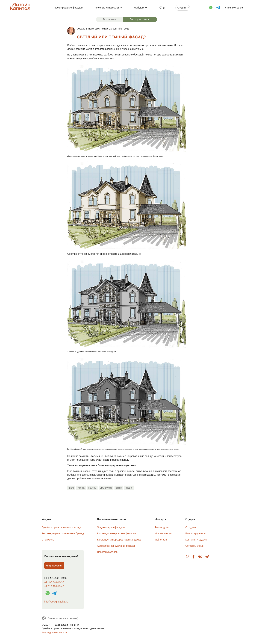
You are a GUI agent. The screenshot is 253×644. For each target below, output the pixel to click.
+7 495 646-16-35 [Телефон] (233, 8)
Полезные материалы (106, 8)
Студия (182, 8)
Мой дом (139, 8)
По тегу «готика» (139, 19)
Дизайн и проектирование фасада (61, 527)
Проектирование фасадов (68, 8)
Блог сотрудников (195, 533)
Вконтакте (200, 557)
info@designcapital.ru (56, 602)
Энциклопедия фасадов (111, 527)
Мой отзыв (161, 540)
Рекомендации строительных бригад (63, 533)
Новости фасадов (107, 552)
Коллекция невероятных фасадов (116, 533)
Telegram (207, 557)
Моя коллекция (163, 533)
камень (92, 488)
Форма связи (54, 566)
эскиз (119, 488)
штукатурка (106, 488)
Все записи (109, 19)
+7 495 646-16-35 (54, 582)
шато (71, 488)
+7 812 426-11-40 (54, 586)
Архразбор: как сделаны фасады (116, 546)
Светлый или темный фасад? (111, 37)
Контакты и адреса (196, 540)
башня (129, 488)
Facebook (193, 557)
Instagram (188, 557)
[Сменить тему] (60, 618)
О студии (191, 527)
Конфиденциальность (54, 632)
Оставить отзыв (194, 546)
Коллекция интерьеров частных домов (119, 540)
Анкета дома (162, 527)
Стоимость (48, 540)
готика (81, 488)
